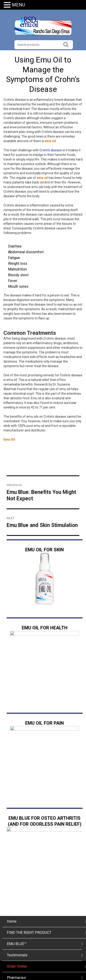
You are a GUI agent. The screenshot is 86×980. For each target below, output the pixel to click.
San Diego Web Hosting (44, 977)
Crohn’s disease (51, 150)
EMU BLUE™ (17, 903)
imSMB (71, 977)
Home (12, 881)
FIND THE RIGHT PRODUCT (29, 892)
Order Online (17, 926)
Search (66, 44)
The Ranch (15, 948)
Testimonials (17, 915)
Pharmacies (16, 937)
